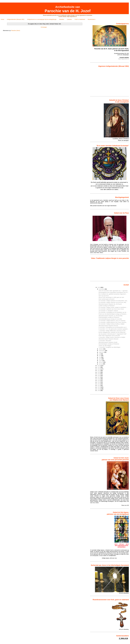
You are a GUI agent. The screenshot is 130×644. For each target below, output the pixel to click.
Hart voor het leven (104, 296)
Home (3, 19)
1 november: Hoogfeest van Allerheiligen (109, 347)
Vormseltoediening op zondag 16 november (110, 319)
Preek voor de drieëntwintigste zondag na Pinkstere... (113, 314)
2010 (99, 389)
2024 (99, 366)
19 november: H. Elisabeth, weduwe (108, 311)
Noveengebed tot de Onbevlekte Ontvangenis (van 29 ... (114, 292)
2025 (99, 287)
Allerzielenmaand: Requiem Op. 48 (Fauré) (110, 304)
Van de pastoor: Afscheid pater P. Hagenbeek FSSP (112, 334)
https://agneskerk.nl (124, 59)
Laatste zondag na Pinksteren (107, 306)
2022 (99, 369)
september (102, 351)
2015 (99, 381)
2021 (99, 371)
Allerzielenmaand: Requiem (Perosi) (108, 326)
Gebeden (62, 19)
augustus (102, 352)
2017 (99, 377)
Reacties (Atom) (16, 31)
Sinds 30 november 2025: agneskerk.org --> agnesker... (114, 291)
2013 (99, 384)
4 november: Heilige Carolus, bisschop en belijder (112, 337)
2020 (99, 372)
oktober (101, 349)
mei (100, 357)
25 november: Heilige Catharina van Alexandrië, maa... (113, 301)
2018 (99, 376)
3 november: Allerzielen (105, 341)
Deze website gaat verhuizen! (106, 299)
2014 (99, 382)
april (100, 359)
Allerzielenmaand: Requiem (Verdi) (108, 342)
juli (100, 354)
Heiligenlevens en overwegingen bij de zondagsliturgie (42, 19)
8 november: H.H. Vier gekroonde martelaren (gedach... (113, 329)
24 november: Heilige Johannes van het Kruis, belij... (113, 302)
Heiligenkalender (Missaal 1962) (16, 19)
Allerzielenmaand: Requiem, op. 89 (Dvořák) (110, 316)
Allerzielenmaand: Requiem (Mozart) (108, 339)
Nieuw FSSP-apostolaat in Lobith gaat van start (111, 297)
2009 (99, 390)
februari (101, 362)
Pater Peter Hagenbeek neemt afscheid (109, 336)
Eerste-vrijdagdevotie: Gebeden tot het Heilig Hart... (112, 332)
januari (101, 364)
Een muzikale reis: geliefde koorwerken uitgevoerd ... (113, 294)
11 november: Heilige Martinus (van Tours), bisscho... (113, 322)
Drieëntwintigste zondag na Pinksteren (109, 317)
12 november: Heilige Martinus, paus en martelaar (112, 321)
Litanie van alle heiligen (105, 346)
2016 (99, 379)
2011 (99, 387)
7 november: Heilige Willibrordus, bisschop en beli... (112, 331)
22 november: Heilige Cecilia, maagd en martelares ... (113, 307)
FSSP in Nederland (80, 19)
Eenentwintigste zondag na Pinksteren (109, 344)
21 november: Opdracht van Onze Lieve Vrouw (111, 309)
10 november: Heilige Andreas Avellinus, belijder (111, 324)
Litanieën (69, 19)
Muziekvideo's (92, 19)
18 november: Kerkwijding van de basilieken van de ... (113, 312)
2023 (99, 367)
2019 (99, 374)
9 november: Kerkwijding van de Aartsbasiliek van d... (113, 327)
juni (100, 356)
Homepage (44, 27)
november (102, 289)
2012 (99, 386)
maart (101, 361)
